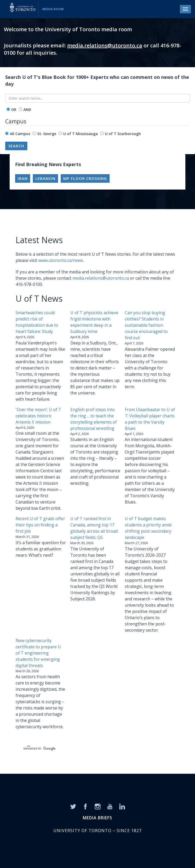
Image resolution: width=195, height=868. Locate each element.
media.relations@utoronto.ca (105, 45)
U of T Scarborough (123, 134)
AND (27, 109)
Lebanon (45, 178)
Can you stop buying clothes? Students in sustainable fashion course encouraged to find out (146, 325)
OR (14, 109)
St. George (47, 134)
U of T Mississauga (81, 134)
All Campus (20, 134)
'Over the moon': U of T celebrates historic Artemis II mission (38, 416)
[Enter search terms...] (97, 98)
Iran (23, 178)
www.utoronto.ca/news (61, 260)
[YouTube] (110, 806)
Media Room (53, 9)
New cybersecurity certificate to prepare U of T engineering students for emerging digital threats (38, 653)
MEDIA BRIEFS (97, 818)
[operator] (8, 109)
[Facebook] (85, 806)
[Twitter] (73, 806)
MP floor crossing (85, 178)
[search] (91, 749)
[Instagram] (98, 806)
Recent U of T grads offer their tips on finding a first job (40, 525)
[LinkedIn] (122, 806)
